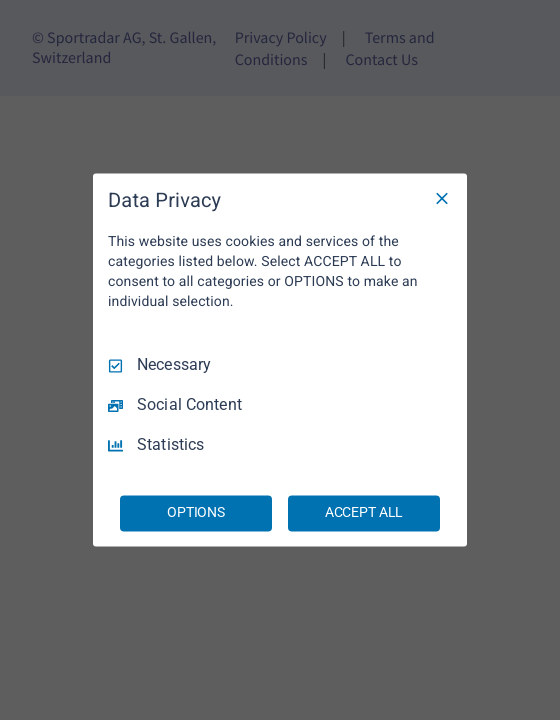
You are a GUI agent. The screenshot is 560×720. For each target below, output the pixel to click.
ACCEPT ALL (364, 513)
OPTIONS (196, 513)
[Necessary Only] (442, 198)
